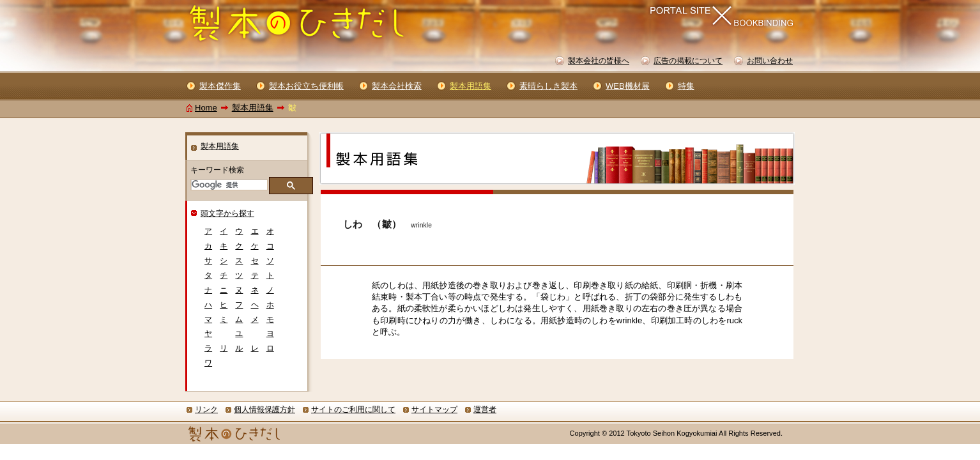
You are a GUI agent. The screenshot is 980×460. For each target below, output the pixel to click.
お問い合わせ (770, 61)
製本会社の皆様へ (599, 61)
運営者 (485, 410)
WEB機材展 (628, 86)
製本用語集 (253, 108)
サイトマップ (434, 410)
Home (206, 108)
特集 (686, 86)
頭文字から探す (227, 213)
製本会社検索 (397, 86)
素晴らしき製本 (548, 86)
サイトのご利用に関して (353, 410)
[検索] (228, 185)
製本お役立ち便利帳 (306, 86)
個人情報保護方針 (264, 410)
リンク (206, 410)
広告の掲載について (688, 61)
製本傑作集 (220, 86)
